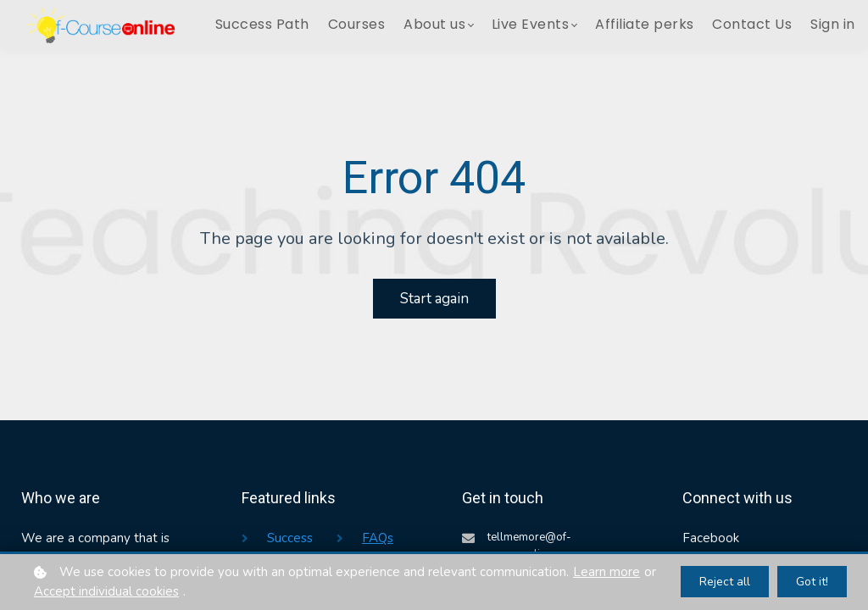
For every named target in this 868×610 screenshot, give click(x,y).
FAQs (378, 538)
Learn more (606, 572)
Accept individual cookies (106, 591)
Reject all (725, 582)
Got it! (812, 582)
